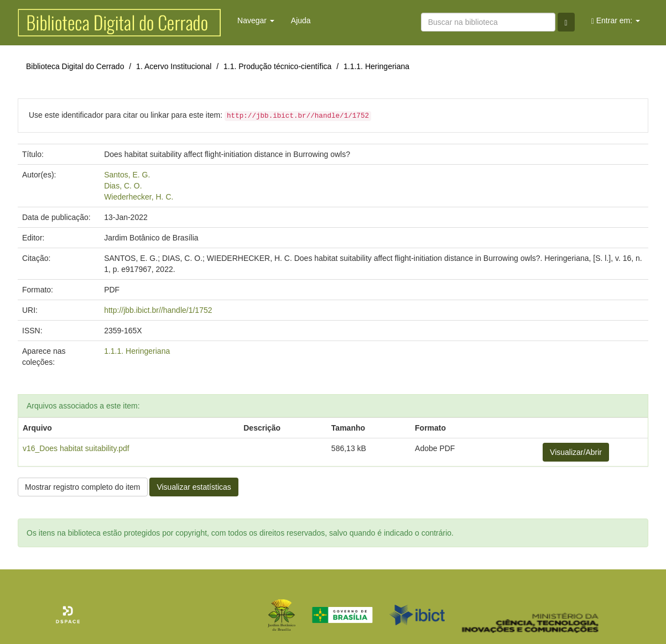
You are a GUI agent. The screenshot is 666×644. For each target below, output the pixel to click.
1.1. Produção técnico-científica (277, 66)
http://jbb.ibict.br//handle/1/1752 (158, 310)
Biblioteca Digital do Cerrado (75, 66)
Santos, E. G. (127, 175)
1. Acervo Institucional (174, 66)
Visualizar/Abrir (576, 452)
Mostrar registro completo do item (83, 487)
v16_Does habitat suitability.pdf (76, 448)
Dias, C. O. (123, 186)
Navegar (256, 20)
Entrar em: (616, 21)
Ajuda (301, 20)
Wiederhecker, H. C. (139, 197)
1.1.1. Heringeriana (376, 66)
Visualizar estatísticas (194, 487)
